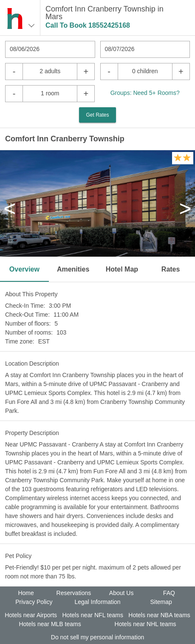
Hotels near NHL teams (146, 624)
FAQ (169, 593)
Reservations (74, 593)
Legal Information (97, 602)
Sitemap (161, 602)
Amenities (73, 269)
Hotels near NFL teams (92, 615)
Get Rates (97, 115)
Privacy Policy (34, 602)
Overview (24, 269)
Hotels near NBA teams (159, 615)
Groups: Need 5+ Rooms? (145, 93)
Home (26, 593)
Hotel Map (122, 269)
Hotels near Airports (31, 615)
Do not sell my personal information (97, 637)
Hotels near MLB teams (50, 624)
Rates (171, 269)
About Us (122, 593)
